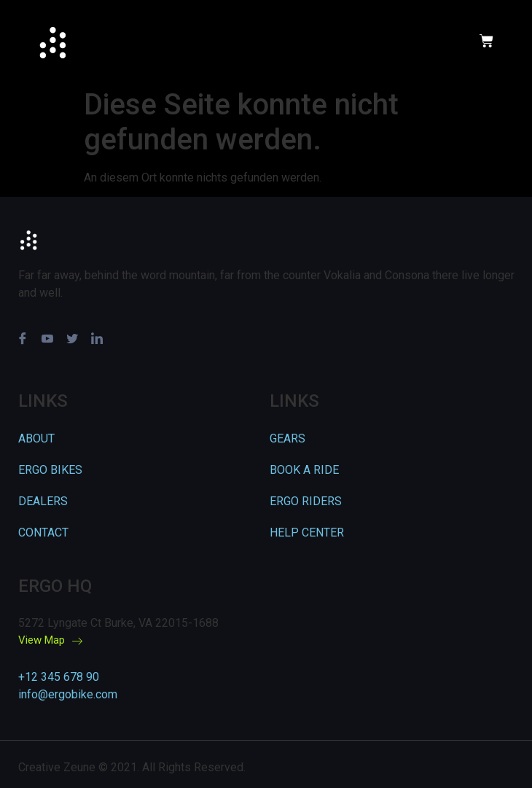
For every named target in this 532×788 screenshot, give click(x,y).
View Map (50, 641)
